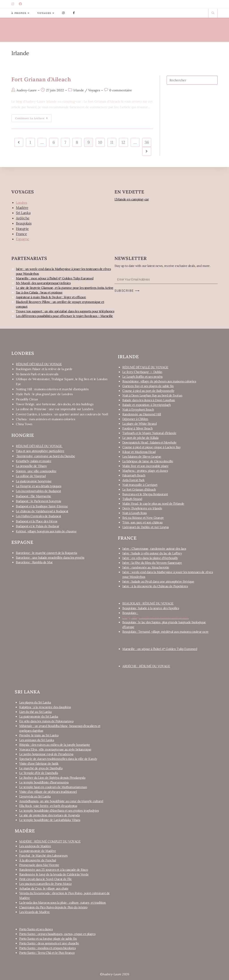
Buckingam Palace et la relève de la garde (44, 369)
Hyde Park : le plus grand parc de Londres (44, 394)
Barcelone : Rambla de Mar (34, 562)
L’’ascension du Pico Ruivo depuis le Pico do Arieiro (53, 907)
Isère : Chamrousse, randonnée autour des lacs (154, 549)
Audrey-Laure (27, 90)
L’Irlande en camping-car (132, 199)
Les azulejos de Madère (35, 846)
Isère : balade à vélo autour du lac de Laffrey (152, 553)
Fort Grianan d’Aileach (41, 79)
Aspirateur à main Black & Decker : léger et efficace (51, 297)
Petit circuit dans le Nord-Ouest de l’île (46, 879)
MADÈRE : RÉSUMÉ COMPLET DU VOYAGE (50, 841)
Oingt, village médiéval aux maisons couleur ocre (156, 618)
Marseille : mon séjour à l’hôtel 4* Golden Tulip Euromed (55, 278)
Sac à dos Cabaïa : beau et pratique (39, 292)
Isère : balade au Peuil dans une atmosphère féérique (158, 581)
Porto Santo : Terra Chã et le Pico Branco (47, 953)
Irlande (79, 90)
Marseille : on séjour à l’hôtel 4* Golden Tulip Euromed (160, 649)
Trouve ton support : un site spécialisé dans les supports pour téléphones (65, 311)
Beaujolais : (130, 613)
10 (100, 142)
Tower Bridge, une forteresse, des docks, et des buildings (55, 404)
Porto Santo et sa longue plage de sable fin (48, 939)
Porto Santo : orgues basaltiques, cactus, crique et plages (57, 934)
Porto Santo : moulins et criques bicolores (47, 948)
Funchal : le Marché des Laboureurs (43, 856)
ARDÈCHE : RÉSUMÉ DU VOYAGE (146, 666)
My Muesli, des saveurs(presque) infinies (43, 283)
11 (112, 142)
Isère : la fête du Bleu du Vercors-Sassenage (152, 563)
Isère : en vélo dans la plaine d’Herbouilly (150, 558)
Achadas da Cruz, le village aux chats (44, 888)
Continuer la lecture (33, 117)
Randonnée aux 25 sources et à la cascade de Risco (54, 870)
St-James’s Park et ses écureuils (37, 374)
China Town (24, 424)
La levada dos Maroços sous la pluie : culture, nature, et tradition (63, 903)
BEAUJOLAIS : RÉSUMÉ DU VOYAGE (148, 603)
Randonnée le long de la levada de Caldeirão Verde (54, 874)
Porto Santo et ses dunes (36, 929)
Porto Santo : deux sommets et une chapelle (49, 943)
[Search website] (213, 13)
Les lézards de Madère (35, 912)
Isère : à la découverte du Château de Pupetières (155, 586)
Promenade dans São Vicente (39, 865)
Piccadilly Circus (27, 399)
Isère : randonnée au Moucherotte (146, 567)
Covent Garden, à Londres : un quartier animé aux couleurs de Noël (62, 414)
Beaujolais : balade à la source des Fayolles (151, 608)
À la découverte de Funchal (38, 860)
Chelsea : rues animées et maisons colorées (45, 419)
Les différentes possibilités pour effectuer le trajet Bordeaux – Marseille (64, 316)
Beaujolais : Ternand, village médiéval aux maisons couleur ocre (165, 632)
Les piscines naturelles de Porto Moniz (45, 884)
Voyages (94, 90)
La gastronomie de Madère (38, 851)
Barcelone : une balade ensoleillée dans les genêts (50, 558)
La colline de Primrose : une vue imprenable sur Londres (54, 409)
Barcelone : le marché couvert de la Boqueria (46, 553)
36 (147, 142)
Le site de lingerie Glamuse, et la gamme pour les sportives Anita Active (65, 288)
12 (123, 142)
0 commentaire (121, 90)
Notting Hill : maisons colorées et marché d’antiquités (52, 389)
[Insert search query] (192, 80)
